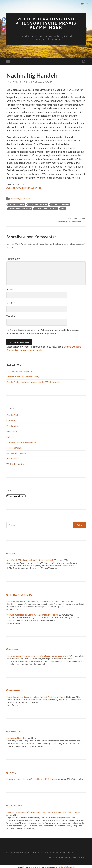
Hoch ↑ (82, 858)
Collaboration (13, 426)
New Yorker (14, 690)
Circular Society (13, 415)
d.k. (26, 82)
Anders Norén (68, 858)
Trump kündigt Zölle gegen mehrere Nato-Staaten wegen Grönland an (38, 656)
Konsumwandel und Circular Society (23, 376)
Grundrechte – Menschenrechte (70, 220)
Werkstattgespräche (16, 464)
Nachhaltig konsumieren (20, 208)
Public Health (12, 458)
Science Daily (15, 806)
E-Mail (10, 302)
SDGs (63, 208)
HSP (8, 437)
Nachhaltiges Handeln (21, 198)
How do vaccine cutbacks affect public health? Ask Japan (32, 779)
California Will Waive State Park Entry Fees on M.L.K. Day (32, 601)
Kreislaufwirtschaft (38, 204)
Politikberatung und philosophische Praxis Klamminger (46, 23)
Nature (12, 773)
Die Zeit (12, 553)
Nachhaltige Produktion (46, 208)
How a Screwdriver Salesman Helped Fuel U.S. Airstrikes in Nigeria (36, 697)
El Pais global (16, 731)
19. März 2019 (14, 82)
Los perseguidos (14, 738)
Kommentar (13, 258)
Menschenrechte (14, 447)
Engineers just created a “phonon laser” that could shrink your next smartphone (42, 812)
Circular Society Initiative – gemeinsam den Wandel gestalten (34, 382)
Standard (14, 649)
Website (11, 316)
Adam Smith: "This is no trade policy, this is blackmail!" (31, 560)
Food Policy (12, 431)
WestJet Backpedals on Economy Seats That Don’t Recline (32, 614)
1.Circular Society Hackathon (19, 371)
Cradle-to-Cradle (16, 204)
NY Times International (20, 595)
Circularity (11, 420)
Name (10, 289)
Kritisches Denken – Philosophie (21, 442)
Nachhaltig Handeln (60, 204)
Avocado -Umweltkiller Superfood (25, 187)
